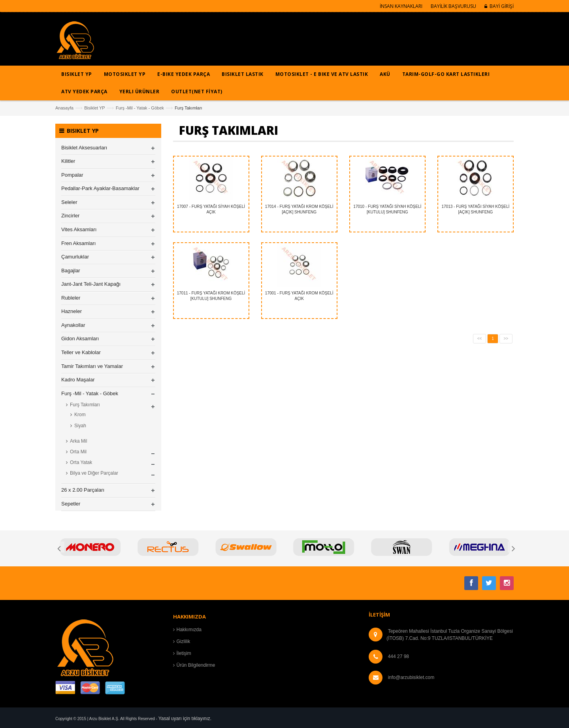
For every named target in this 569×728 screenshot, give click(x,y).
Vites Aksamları (79, 229)
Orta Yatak (81, 462)
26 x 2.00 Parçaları (83, 490)
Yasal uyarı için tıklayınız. (185, 719)
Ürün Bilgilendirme (196, 665)
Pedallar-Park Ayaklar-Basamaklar (100, 188)
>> (506, 339)
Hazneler (72, 311)
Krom (80, 415)
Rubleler (71, 298)
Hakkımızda (189, 630)
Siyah (80, 426)
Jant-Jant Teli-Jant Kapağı (91, 284)
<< (480, 339)
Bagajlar (71, 271)
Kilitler (68, 161)
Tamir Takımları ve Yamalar (92, 366)
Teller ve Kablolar (81, 352)
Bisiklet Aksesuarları (84, 148)
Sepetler (71, 504)
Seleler (69, 202)
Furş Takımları (85, 405)
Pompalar (72, 175)
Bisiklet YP (94, 108)
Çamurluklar (75, 257)
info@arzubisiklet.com (411, 677)
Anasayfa (64, 108)
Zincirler (70, 216)
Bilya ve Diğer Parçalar (94, 473)
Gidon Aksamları (80, 339)
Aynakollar (73, 325)
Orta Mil (78, 452)
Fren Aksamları (78, 243)
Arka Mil (78, 441)
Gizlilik (184, 641)
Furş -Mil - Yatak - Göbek (140, 108)
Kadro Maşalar (78, 380)
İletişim (184, 653)
